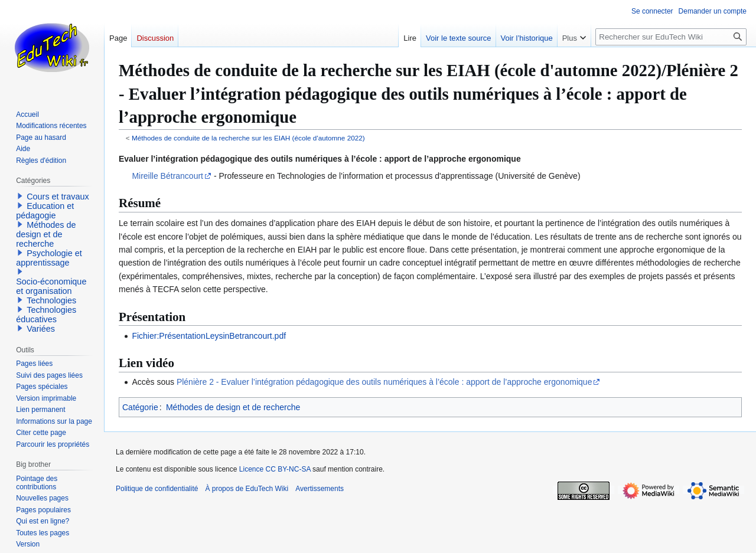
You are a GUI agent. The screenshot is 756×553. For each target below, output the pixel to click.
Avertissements (320, 489)
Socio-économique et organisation (51, 286)
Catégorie (140, 407)
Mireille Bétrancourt (167, 176)
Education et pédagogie (45, 211)
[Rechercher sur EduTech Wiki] (671, 37)
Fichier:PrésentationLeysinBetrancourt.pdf (209, 336)
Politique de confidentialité (157, 489)
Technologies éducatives (46, 315)
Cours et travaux (58, 197)
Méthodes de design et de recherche (233, 407)
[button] (20, 196)
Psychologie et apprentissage (49, 258)
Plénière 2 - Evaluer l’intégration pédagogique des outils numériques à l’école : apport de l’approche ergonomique (384, 382)
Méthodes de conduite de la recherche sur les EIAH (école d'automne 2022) (248, 138)
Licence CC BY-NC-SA (275, 469)
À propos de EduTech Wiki (247, 489)
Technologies (51, 300)
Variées (41, 329)
